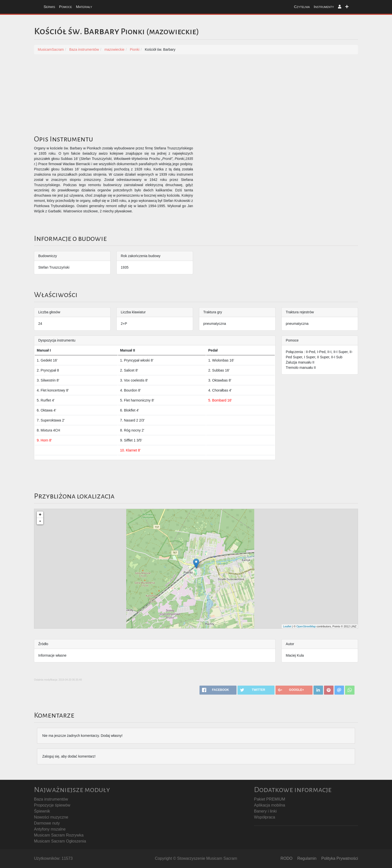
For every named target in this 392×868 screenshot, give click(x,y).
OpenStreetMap (306, 626)
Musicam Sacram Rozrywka (59, 835)
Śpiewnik (42, 811)
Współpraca (264, 817)
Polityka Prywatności (340, 858)
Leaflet (287, 626)
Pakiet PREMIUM (269, 799)
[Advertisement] (196, 97)
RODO (286, 858)
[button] (340, 7)
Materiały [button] (84, 7)
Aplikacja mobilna (270, 805)
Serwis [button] (49, 7)
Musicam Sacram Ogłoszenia (60, 841)
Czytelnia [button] (302, 7)
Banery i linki (265, 811)
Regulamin (307, 858)
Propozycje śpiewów (52, 805)
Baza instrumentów (51, 799)
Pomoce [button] (65, 7)
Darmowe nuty (47, 823)
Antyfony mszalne (50, 829)
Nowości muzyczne (51, 817)
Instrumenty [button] (324, 7)
